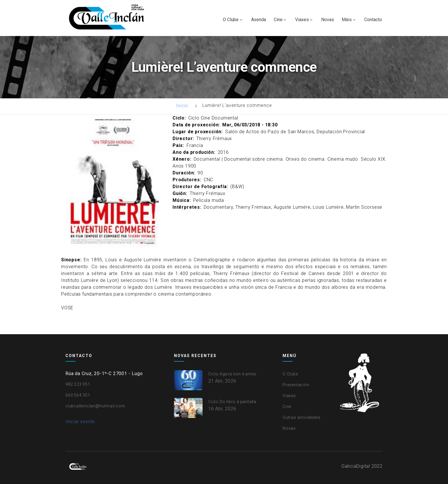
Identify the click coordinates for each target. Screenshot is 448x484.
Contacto (373, 20)
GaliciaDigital (356, 466)
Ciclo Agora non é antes (232, 374)
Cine (278, 20)
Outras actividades (301, 417)
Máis (347, 20)
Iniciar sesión (80, 422)
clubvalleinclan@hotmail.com (95, 406)
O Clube (231, 20)
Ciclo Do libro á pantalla (232, 402)
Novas (328, 20)
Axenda (259, 20)
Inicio (182, 106)
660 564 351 (78, 395)
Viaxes (302, 20)
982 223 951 (78, 384)
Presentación (296, 385)
